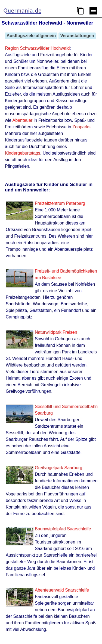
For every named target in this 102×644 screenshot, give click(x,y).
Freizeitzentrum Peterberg (60, 203)
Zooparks (81, 127)
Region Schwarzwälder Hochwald (37, 48)
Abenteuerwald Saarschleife (62, 590)
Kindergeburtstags (23, 153)
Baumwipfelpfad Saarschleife (63, 529)
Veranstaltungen (77, 36)
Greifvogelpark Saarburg (58, 468)
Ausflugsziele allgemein (31, 36)
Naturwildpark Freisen (56, 332)
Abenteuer (23, 120)
